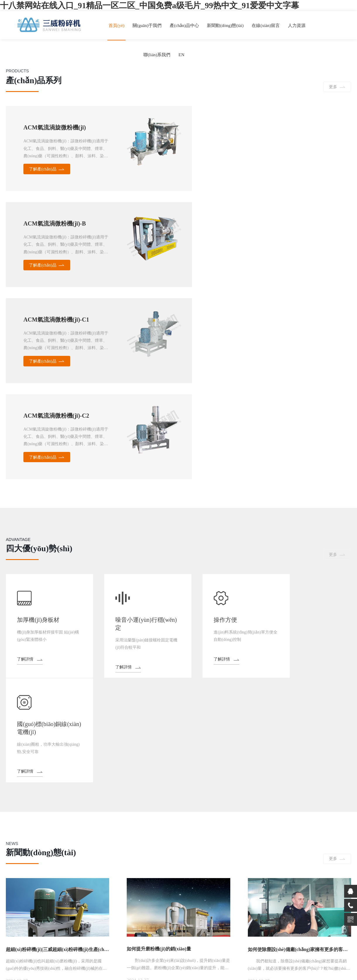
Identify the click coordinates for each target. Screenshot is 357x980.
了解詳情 (26, 476)
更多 (333, 88)
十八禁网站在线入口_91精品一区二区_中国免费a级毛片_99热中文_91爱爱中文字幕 (150, 5)
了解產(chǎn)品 (43, 170)
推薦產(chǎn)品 (84, 770)
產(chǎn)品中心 (185, 25)
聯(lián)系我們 (157, 55)
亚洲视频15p (155, 977)
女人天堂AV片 (86, 977)
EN (181, 55)
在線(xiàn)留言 (267, 25)
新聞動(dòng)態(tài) (226, 25)
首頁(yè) (117, 25)
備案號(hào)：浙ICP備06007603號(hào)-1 (238, 952)
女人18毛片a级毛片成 (53, 977)
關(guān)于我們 (148, 25)
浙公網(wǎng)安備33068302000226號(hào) (317, 952)
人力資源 (297, 25)
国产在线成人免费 (16, 977)
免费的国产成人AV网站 (121, 977)
